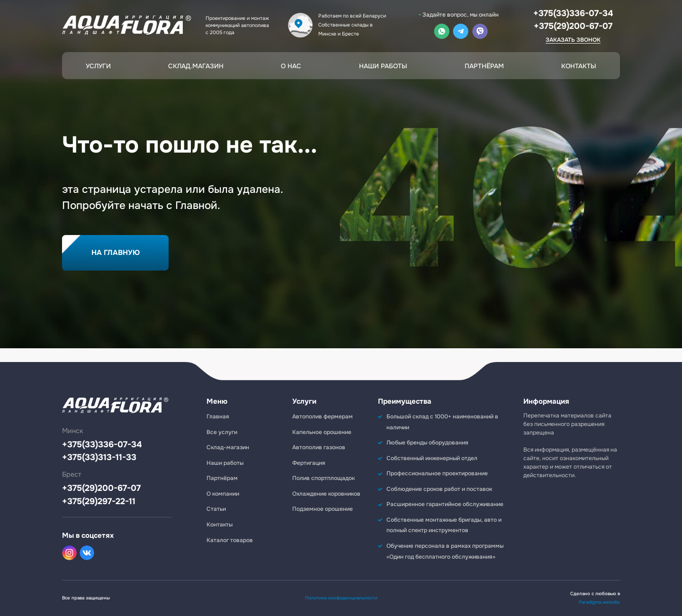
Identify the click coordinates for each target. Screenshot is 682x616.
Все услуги (222, 432)
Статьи (216, 509)
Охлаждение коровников (326, 494)
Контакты (579, 66)
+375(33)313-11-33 (99, 457)
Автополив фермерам (323, 417)
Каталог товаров (230, 540)
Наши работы (383, 66)
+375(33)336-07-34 (573, 13)
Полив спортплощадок (323, 478)
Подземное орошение (323, 509)
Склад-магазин (228, 447)
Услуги (98, 66)
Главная (218, 417)
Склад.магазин (196, 66)
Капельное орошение (322, 432)
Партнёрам (484, 66)
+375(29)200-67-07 (573, 26)
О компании (223, 494)
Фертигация (309, 463)
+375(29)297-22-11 (99, 502)
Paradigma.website (599, 602)
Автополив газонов (319, 447)
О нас (291, 66)
